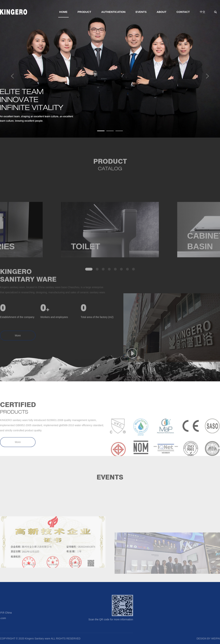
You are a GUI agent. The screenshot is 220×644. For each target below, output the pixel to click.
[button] (101, 131)
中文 (203, 12)
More (18, 341)
